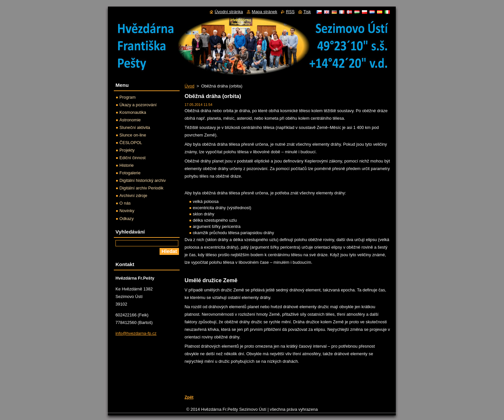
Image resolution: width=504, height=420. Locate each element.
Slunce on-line (133, 135)
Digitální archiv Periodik (141, 188)
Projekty (127, 150)
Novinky (127, 211)
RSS (290, 12)
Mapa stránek (265, 12)
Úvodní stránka (229, 12)
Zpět (189, 397)
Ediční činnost (133, 158)
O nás (125, 203)
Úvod (189, 86)
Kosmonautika (133, 112)
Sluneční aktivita (135, 127)
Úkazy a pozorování (138, 105)
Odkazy (126, 219)
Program (127, 97)
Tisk (307, 12)
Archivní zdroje (133, 196)
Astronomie (130, 120)
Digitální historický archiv (143, 180)
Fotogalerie (130, 173)
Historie (126, 165)
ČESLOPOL (131, 143)
